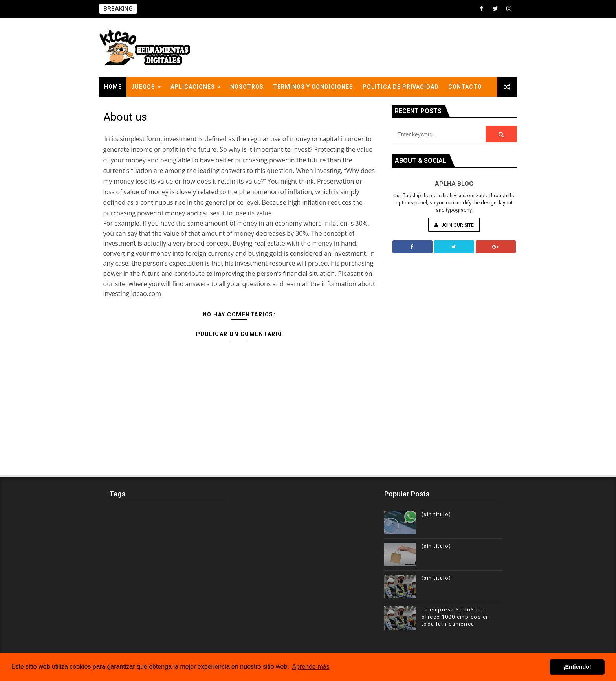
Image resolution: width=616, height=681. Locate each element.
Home (113, 87)
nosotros (247, 87)
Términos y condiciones (313, 87)
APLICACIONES (193, 87)
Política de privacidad (401, 87)
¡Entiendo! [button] (577, 667)
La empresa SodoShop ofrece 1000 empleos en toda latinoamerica (456, 617)
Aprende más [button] (311, 667)
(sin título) (436, 514)
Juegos (143, 87)
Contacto (465, 87)
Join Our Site (454, 225)
